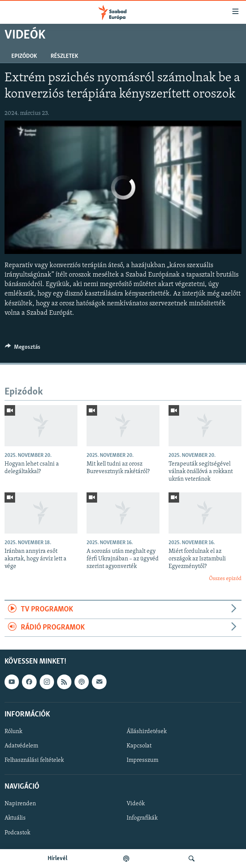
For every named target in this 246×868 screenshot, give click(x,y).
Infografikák (142, 818)
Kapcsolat (139, 746)
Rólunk (13, 732)
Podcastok (17, 832)
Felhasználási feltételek (34, 760)
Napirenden (20, 804)
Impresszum (142, 760)
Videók (136, 804)
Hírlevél (57, 859)
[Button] (23, 349)
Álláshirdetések (147, 732)
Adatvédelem (21, 746)
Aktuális (15, 818)
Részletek (64, 56)
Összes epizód (225, 579)
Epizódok (24, 56)
